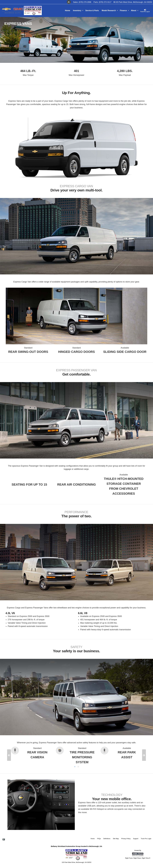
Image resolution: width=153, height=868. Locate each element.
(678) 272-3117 (105, 2)
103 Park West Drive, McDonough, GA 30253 (133, 2)
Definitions (107, 839)
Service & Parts (92, 10)
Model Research (110, 10)
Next (144, 755)
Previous (9, 755)
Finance (124, 10)
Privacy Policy (126, 839)
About (135, 10)
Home (67, 10)
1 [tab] (75, 767)
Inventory (78, 10)
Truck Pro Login (146, 839)
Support (136, 839)
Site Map (116, 839)
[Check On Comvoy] (69, 2)
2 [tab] (78, 767)
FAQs (99, 839)
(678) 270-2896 (85, 2)
